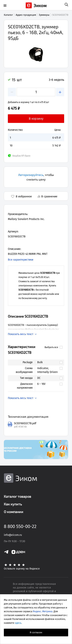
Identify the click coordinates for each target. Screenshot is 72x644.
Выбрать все (53, 347)
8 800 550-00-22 (20, 526)
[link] (48, 362)
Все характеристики (21, 260)
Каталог (8, 15)
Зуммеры (44, 15)
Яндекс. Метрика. (43, 611)
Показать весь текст (21, 334)
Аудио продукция (26, 15)
